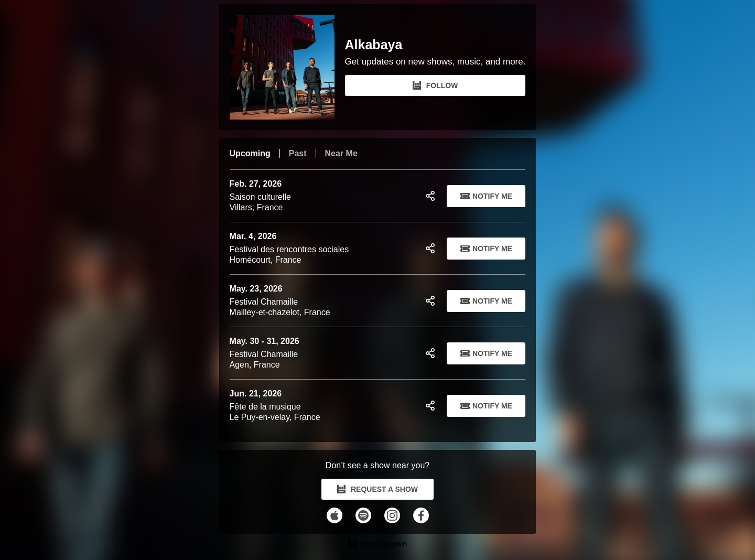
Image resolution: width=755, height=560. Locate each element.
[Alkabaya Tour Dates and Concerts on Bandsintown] (378, 545)
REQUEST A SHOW (377, 489)
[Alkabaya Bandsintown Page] (287, 67)
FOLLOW (435, 85)
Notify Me (486, 196)
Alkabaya (374, 45)
